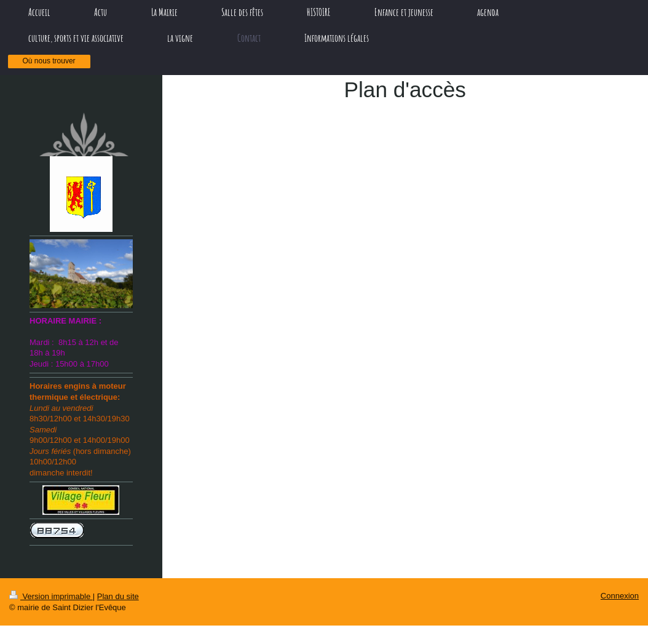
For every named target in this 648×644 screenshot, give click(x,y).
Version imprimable (51, 596)
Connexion (620, 596)
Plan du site (118, 596)
